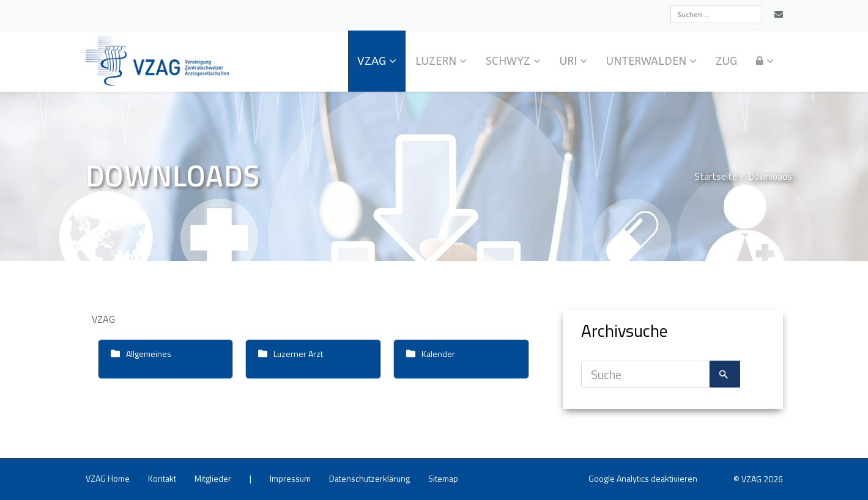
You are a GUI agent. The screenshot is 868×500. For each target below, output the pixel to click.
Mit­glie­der (213, 478)
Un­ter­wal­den (646, 61)
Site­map (443, 478)
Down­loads (770, 176)
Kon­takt (162, 478)
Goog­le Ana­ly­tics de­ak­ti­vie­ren (643, 478)
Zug (726, 61)
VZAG (372, 61)
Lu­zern (436, 61)
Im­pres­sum (290, 478)
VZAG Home (108, 478)
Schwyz (508, 61)
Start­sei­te (716, 176)
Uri (568, 61)
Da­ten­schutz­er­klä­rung (369, 478)
